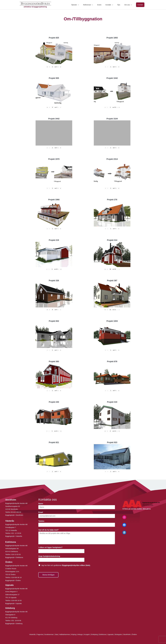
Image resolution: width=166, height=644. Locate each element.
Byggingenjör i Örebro (13, 580)
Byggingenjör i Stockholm (14, 515)
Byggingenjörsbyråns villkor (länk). (76, 565)
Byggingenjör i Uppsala (13, 603)
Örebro (134, 634)
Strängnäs (118, 634)
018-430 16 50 (16, 600)
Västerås (33, 634)
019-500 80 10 (16, 577)
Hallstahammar (65, 634)
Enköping (94, 634)
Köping (74, 634)
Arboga (80, 634)
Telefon (42, 521)
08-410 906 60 (16, 512)
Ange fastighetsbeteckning (50, 556)
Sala (56, 634)
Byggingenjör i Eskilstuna (14, 557)
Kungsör (87, 634)
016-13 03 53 (16, 554)
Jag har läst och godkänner (66, 565)
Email (41, 512)
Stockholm (127, 634)
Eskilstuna (103, 634)
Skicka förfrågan (48, 575)
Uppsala (110, 634)
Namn (41, 504)
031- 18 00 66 (16, 621)
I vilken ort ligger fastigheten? (51, 547)
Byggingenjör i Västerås (14, 536)
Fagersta (40, 634)
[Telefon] (77, 525)
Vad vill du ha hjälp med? (49, 530)
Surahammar (49, 634)
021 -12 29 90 (16, 533)
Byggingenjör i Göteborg (14, 623)
